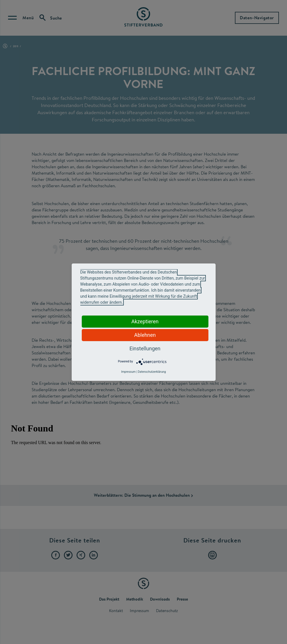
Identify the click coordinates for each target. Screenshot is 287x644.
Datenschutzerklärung (152, 372)
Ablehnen (145, 335)
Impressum (128, 372)
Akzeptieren (145, 321)
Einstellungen (145, 348)
